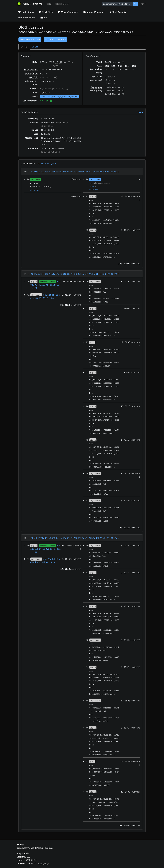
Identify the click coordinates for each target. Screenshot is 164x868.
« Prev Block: (30, 39)
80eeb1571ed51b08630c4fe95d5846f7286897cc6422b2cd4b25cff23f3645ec (75, 538)
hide (141, 112)
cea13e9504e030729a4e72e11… (45, 549)
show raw (35, 190)
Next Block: (55, 39)
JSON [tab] (35, 47)
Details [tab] (24, 47)
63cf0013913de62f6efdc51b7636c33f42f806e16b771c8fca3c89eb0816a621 (75, 172)
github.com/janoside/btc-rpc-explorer (35, 848)
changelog (43, 863)
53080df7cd (31, 860)
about (92, 186)
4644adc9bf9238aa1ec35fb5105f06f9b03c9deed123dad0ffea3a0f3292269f (75, 274)
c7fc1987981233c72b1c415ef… (45, 285)
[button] (49, 4)
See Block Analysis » (46, 164)
